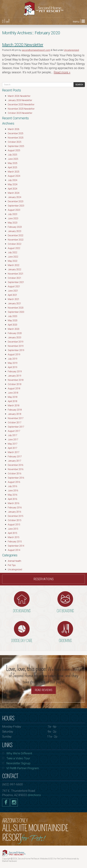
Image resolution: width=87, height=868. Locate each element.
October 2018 (14, 384)
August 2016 (14, 482)
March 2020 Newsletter (23, 45)
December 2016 (16, 465)
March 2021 (14, 299)
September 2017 (16, 427)
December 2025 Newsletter (21, 105)
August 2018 (14, 389)
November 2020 (16, 308)
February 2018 (15, 410)
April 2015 (13, 533)
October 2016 (14, 474)
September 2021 (16, 282)
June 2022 (13, 257)
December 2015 (16, 516)
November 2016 (16, 469)
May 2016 (13, 495)
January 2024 (14, 197)
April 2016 (13, 499)
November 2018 (16, 380)
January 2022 (14, 269)
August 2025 (14, 150)
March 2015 (14, 537)
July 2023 (12, 214)
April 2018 (13, 401)
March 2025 (14, 172)
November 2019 (16, 346)
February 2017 (15, 457)
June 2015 (13, 529)
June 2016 (13, 491)
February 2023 (15, 227)
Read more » (62, 72)
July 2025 (12, 155)
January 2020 (14, 337)
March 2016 (14, 503)
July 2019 (12, 359)
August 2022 (14, 248)
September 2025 (16, 146)
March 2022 (14, 265)
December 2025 (16, 133)
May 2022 (13, 261)
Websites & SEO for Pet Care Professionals (58, 859)
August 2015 (14, 525)
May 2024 (13, 184)
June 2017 (13, 440)
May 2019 (13, 363)
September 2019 (16, 350)
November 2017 (16, 418)
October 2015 (14, 520)
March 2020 (14, 329)
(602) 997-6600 (13, 784)
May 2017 (13, 444)
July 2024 (12, 180)
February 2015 (15, 542)
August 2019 (14, 354)
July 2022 (12, 252)
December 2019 (16, 342)
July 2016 (12, 486)
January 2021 (14, 303)
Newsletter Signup (18, 763)
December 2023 (16, 201)
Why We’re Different (19, 753)
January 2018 (14, 414)
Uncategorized (71, 50)
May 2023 (13, 223)
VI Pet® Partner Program (23, 768)
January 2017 (14, 461)
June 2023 (13, 218)
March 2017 (14, 452)
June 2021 (13, 291)
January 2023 (14, 231)
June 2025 (13, 159)
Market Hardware (9, 861)
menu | (79, 21)
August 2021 (14, 286)
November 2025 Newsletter (21, 109)
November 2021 (16, 274)
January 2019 (14, 376)
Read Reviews (44, 690)
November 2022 (16, 240)
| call (6, 21)
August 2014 (14, 550)
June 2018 (13, 393)
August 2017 (14, 431)
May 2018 (13, 397)
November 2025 (16, 138)
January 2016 (14, 512)
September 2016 (16, 478)
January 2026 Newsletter (20, 100)
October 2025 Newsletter (20, 113)
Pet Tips (12, 565)
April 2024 (13, 189)
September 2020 (16, 312)
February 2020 (15, 333)
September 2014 (16, 546)
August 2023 (14, 210)
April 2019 (13, 367)
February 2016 (15, 508)
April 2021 (13, 295)
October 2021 (14, 278)
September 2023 (16, 206)
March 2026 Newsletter (19, 96)
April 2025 (13, 167)
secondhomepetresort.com (36, 50)
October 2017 (14, 423)
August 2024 (14, 176)
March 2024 (14, 193)
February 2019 (15, 372)
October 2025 (14, 142)
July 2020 (12, 316)
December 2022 (16, 235)
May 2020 (13, 320)
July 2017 (12, 435)
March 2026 (14, 129)
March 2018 (14, 406)
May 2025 (13, 163)
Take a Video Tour (18, 758)
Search (79, 85)
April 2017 (13, 448)
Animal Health (14, 561)
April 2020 (13, 325)
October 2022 (14, 244)
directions (34, 795)
